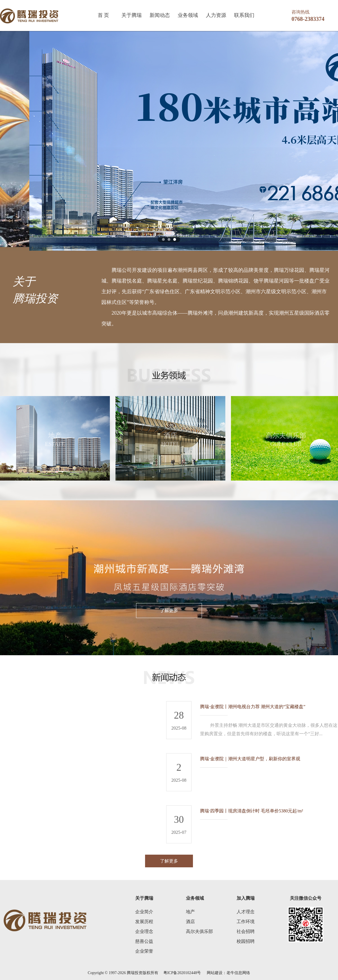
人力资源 (216, 15)
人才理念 (246, 912)
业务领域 (188, 15)
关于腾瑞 (132, 15)
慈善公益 (144, 941)
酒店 (190, 922)
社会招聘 (246, 931)
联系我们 (244, 15)
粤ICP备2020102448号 (182, 973)
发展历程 (144, 922)
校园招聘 (246, 941)
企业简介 (144, 912)
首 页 (104, 15)
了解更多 (169, 861)
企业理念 (144, 931)
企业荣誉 (144, 951)
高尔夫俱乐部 (199, 931)
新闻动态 (160, 15)
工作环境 (246, 922)
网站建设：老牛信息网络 (228, 973)
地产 (190, 912)
